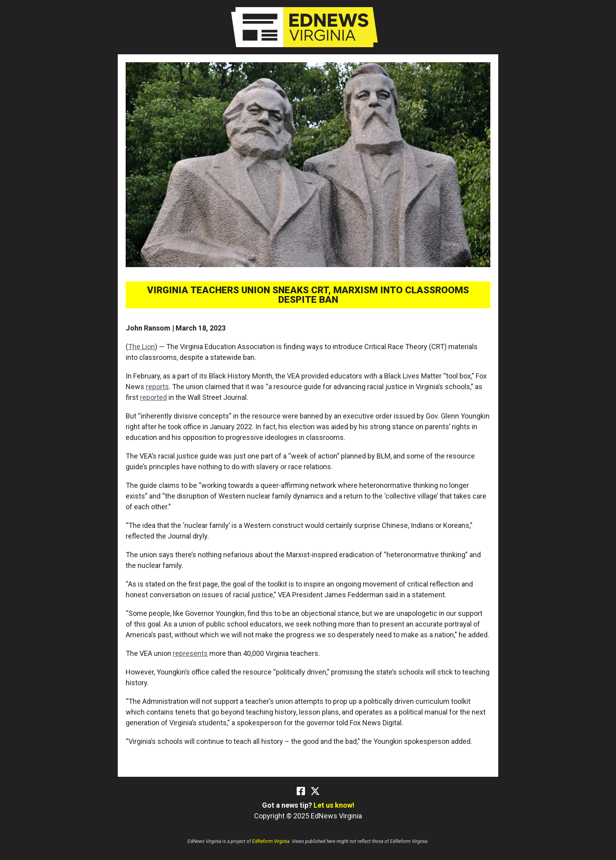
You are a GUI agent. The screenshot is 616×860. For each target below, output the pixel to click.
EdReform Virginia (271, 841)
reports (157, 387)
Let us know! (334, 805)
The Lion (142, 347)
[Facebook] (301, 791)
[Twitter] (315, 791)
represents (190, 653)
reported (153, 397)
